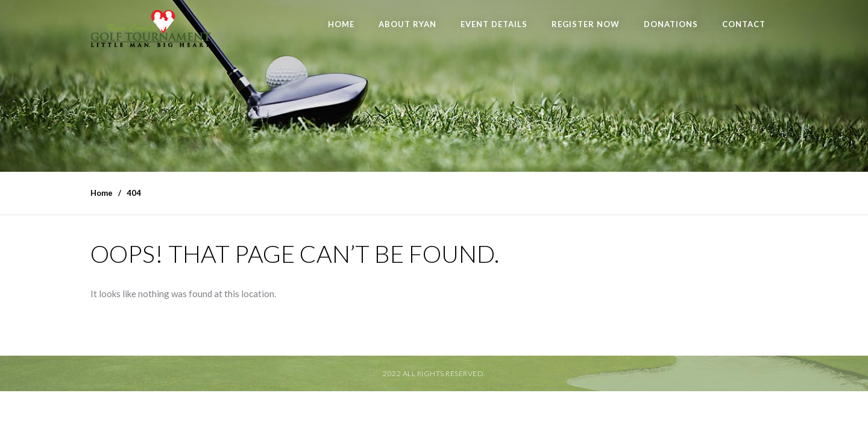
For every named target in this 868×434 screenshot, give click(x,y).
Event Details (494, 24)
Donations (671, 24)
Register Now (586, 24)
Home (341, 24)
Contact (744, 24)
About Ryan (407, 24)
